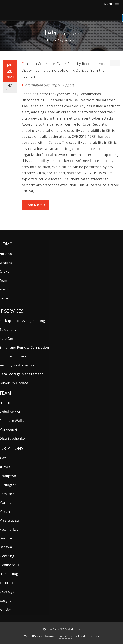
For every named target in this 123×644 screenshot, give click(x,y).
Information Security (40, 85)
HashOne (65, 636)
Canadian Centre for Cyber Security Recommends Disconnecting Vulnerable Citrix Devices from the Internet (63, 70)
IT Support (66, 85)
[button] (109, 4)
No (11, 87)
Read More (35, 205)
